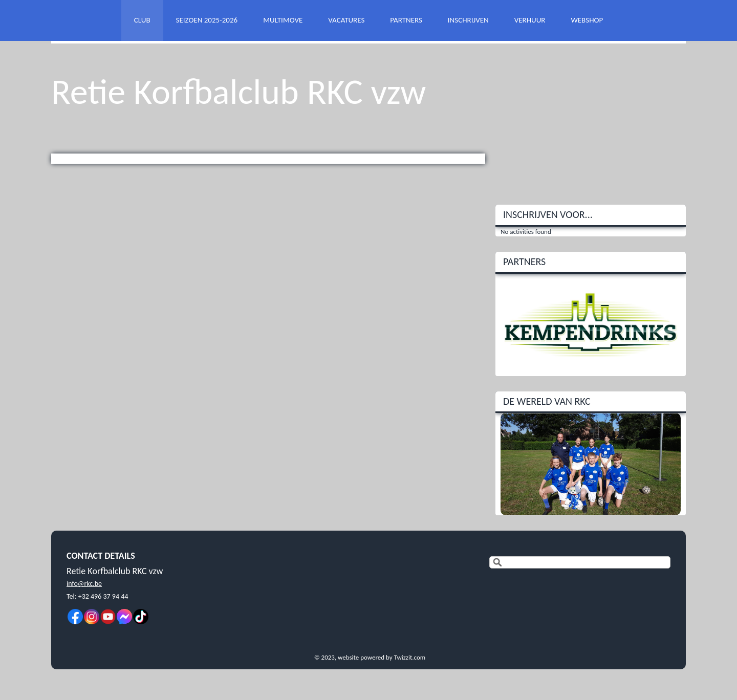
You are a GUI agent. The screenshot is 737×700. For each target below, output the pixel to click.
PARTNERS (406, 20)
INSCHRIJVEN (468, 20)
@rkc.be (90, 584)
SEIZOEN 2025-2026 (207, 20)
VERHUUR (530, 20)
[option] (591, 325)
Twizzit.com (410, 657)
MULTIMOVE (283, 20)
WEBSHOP (587, 20)
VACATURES (346, 20)
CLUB (142, 20)
